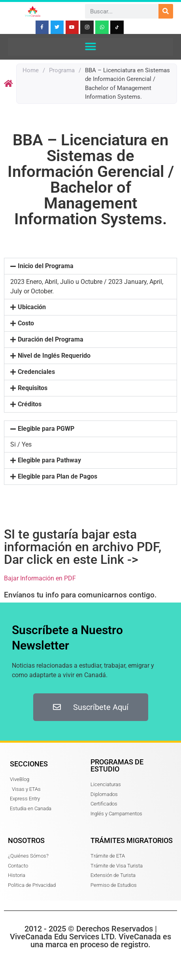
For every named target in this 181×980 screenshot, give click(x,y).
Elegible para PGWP (46, 429)
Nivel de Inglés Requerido (54, 356)
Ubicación (32, 307)
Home (31, 70)
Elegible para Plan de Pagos (58, 476)
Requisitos (33, 388)
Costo (26, 323)
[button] (91, 47)
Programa (62, 70)
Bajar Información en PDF (40, 578)
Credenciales (36, 372)
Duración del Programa (51, 339)
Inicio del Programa (46, 266)
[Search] (166, 11)
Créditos (30, 404)
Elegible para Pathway (49, 460)
